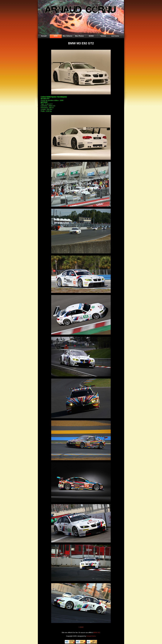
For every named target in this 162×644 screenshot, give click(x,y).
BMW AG (97, 632)
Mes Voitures (68, 36)
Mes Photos (79, 36)
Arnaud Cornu (91, 636)
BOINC (91, 36)
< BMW (81, 627)
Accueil (44, 36)
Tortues (103, 36)
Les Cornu (115, 36)
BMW (56, 36)
